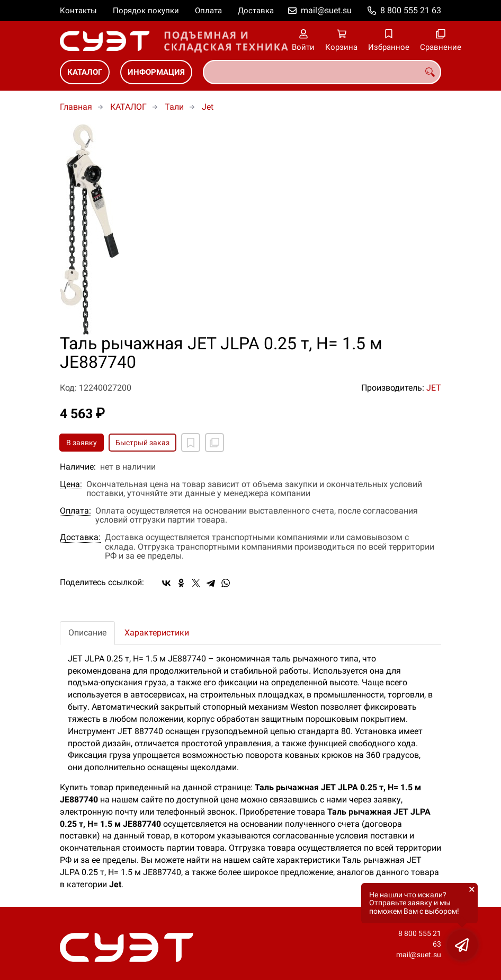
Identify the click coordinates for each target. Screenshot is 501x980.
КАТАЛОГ (85, 72)
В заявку (82, 443)
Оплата (208, 11)
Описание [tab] (87, 633)
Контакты (78, 11)
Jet (208, 107)
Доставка (256, 11)
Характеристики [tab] (157, 633)
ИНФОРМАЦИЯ (156, 72)
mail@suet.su (326, 10)
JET (434, 388)
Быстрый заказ (142, 443)
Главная (76, 107)
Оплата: (75, 511)
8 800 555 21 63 (411, 10)
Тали (174, 107)
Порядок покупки (146, 11)
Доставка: (80, 537)
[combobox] (322, 72)
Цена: (71, 484)
